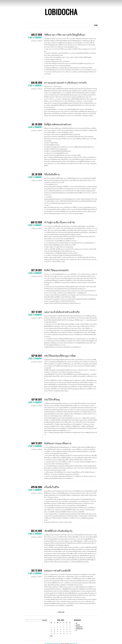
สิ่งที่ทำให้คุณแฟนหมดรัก (56, 270)
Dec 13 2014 (37, 571)
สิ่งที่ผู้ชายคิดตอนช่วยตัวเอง (58, 124)
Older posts (61, 612)
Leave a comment (35, 37)
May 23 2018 (36, 222)
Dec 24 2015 (36, 531)
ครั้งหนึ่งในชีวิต (52, 487)
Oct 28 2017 (37, 270)
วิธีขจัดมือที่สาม (52, 174)
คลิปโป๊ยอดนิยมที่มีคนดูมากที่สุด (60, 356)
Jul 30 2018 (37, 124)
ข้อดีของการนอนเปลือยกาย (58, 443)
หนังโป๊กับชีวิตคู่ (52, 399)
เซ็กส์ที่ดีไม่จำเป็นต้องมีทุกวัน (58, 531)
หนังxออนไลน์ (79, 627)
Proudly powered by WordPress (52, 643)
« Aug (51, 636)
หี (76, 630)
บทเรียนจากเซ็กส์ (36, 41)
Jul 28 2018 (37, 174)
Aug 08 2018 (36, 83)
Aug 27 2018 (37, 35)
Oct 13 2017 (37, 312)
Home (96, 25)
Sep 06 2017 (37, 356)
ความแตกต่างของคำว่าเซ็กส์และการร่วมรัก (65, 83)
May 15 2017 (37, 443)
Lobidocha (61, 12)
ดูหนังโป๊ (78, 625)
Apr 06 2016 (36, 487)
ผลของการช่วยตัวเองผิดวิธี (57, 570)
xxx (77, 623)
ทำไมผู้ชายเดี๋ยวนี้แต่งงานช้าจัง (59, 222)
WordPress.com (73, 643)
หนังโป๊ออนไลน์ (79, 629)
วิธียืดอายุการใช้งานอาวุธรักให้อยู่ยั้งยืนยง (65, 35)
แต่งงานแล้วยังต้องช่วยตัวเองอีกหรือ (62, 312)
